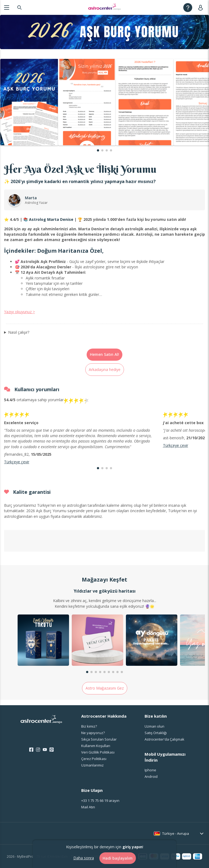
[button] (98, 150)
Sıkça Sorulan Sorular (99, 739)
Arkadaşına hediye (105, 369)
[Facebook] (31, 750)
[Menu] (7, 7)
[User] (202, 7)
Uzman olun (154, 726)
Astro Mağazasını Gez (105, 688)
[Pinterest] (52, 750)
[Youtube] (45, 750)
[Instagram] (38, 750)
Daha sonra (84, 858)
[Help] (188, 7)
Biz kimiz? (89, 726)
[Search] (19, 7)
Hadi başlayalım (118, 858)
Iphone (150, 770)
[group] (43, 641)
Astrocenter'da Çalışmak (164, 739)
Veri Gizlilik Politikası (98, 752)
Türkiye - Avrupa (176, 833)
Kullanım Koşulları (96, 746)
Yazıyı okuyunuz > (19, 312)
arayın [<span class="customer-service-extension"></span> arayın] (100, 801)
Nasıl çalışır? (19, 332)
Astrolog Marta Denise (51, 219)
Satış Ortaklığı (156, 733)
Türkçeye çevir (17, 462)
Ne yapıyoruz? (93, 733)
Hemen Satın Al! (104, 354)
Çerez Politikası (94, 759)
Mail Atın (88, 807)
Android (151, 776)
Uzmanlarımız (92, 765)
